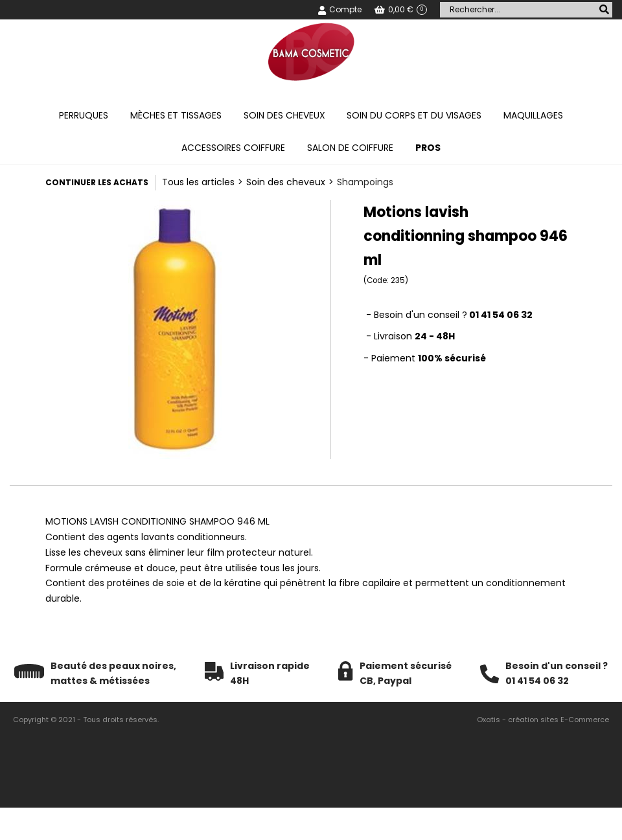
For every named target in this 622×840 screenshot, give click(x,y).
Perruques (84, 115)
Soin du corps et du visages (414, 115)
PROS (428, 148)
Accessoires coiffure (233, 148)
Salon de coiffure (350, 148)
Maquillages (533, 115)
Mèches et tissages (176, 115)
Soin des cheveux (284, 115)
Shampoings (365, 182)
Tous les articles (198, 182)
